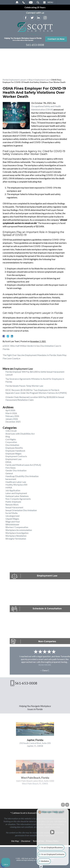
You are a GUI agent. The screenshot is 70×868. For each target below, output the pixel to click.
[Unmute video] (53, 832)
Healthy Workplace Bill (16, 485)
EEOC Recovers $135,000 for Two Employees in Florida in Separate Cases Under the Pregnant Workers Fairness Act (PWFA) (36, 391)
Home (17, 2)
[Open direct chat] (63, 805)
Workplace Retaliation (16, 536)
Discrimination (12, 445)
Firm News (11, 468)
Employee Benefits (14, 448)
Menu (50, 2)
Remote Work (12, 505)
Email (31, 2)
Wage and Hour (13, 522)
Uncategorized (12, 516)
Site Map (15, 841)
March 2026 (11, 413)
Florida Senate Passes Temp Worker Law (24, 386)
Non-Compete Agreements (18, 499)
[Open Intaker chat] (41, 866)
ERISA (8, 462)
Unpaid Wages (12, 519)
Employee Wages (13, 454)
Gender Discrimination (16, 470)
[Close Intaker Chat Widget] (67, 805)
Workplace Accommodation (19, 530)
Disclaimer (26, 841)
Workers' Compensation (17, 527)
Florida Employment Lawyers (15, 80)
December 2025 (13, 422)
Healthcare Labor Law (16, 482)
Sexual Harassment (14, 507)
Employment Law (42, 80)
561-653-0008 (35, 45)
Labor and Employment (16, 493)
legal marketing (29, 860)
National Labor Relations (17, 496)
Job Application (13, 490)
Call (24, 2)
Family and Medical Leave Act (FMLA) (23, 465)
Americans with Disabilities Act (20, 434)
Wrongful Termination (16, 539)
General (9, 473)
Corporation (11, 442)
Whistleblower (12, 524)
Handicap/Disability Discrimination (22, 476)
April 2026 (10, 410)
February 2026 (12, 416)
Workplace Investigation (17, 533)
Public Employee (13, 502)
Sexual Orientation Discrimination (21, 510)
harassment (11, 479)
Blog (31, 80)
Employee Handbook (15, 451)
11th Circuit (11, 431)
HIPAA (9, 487)
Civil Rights (11, 439)
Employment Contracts (16, 456)
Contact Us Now (56, 39)
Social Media (11, 513)
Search (38, 2)
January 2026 (12, 419)
